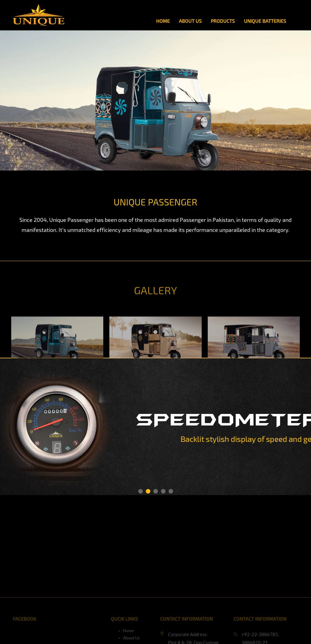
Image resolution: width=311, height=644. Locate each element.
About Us (190, 21)
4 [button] (163, 491)
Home (163, 21)
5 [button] (171, 491)
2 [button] (148, 491)
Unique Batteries (265, 21)
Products (223, 21)
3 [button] (156, 491)
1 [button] (140, 491)
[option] (57, 357)
